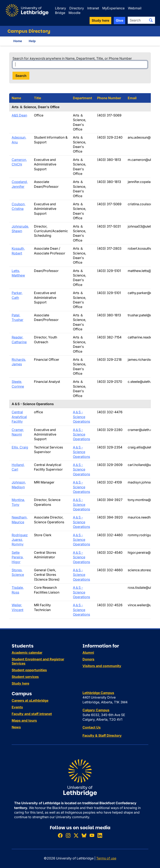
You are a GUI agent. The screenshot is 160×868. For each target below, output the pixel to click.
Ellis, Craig (20, 447)
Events (17, 707)
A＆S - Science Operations (81, 417)
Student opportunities (29, 670)
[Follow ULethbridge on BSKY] (84, 835)
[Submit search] (151, 20)
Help (32, 41)
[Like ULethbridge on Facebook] (60, 835)
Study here (20, 683)
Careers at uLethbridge (30, 700)
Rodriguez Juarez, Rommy (20, 540)
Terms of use (106, 858)
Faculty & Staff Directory (102, 735)
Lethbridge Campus (98, 693)
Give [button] (119, 20)
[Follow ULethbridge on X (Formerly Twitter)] (76, 835)
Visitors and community (102, 666)
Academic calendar (27, 653)
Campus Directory (29, 31)
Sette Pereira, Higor (18, 557)
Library (61, 8)
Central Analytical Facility (19, 417)
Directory (77, 8)
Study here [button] (100, 20)
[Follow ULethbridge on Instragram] (68, 835)
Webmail (135, 8)
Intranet (93, 8)
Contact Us (92, 727)
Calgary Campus (96, 710)
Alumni (88, 653)
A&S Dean (19, 115)
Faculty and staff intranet (32, 714)
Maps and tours (24, 720)
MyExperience (113, 8)
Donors (88, 659)
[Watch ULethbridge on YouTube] (92, 835)
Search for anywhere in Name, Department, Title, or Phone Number (72, 58)
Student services (25, 677)
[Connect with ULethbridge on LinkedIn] (100, 835)
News (16, 727)
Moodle (74, 13)
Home (18, 41)
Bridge (60, 13)
